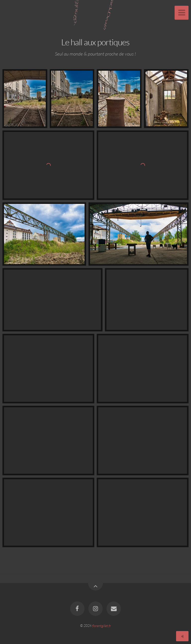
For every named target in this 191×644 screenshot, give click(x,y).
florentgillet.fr (102, 625)
